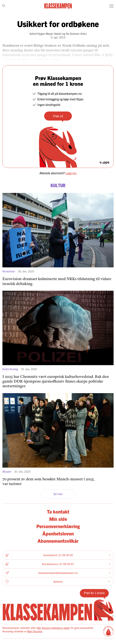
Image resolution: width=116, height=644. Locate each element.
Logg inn (71, 173)
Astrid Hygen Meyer (41, 34)
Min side (58, 519)
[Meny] (111, 6)
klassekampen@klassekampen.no (58, 573)
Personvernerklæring (58, 526)
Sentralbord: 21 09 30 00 (58, 555)
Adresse (58, 582)
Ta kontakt (58, 511)
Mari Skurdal (35, 631)
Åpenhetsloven (58, 533)
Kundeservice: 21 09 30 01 (58, 564)
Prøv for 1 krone (94, 593)
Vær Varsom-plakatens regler (53, 628)
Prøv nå (58, 116)
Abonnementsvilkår (58, 541)
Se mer (58, 494)
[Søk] (4, 6)
